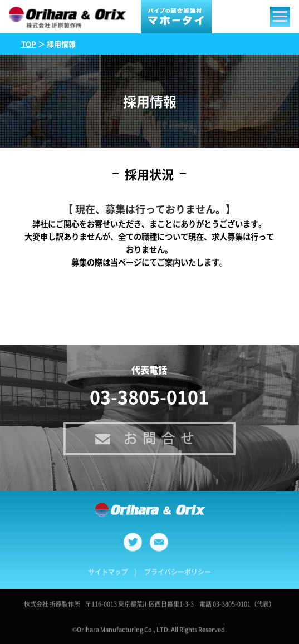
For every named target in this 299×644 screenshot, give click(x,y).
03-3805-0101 (149, 397)
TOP (29, 44)
